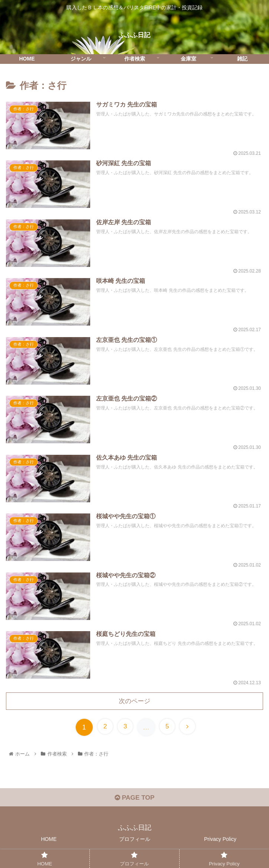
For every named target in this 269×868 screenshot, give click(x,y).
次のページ (135, 704)
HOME (49, 844)
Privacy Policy (220, 844)
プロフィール (135, 844)
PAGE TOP (134, 802)
